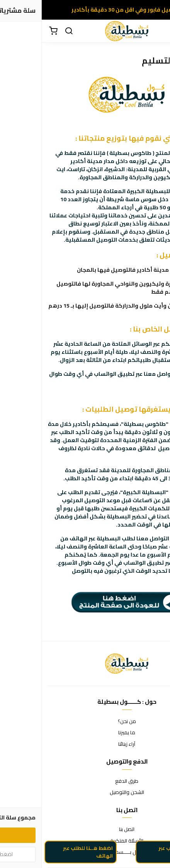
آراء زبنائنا (85, 744)
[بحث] (27, 31)
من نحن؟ (85, 722)
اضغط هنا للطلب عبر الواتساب (140, 856)
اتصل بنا (85, 829)
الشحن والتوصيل (85, 792)
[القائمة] (158, 31)
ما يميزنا (85, 733)
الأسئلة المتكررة (85, 841)
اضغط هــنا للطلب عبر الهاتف (46, 856)
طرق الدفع (85, 781)
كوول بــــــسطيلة (85, 852)
